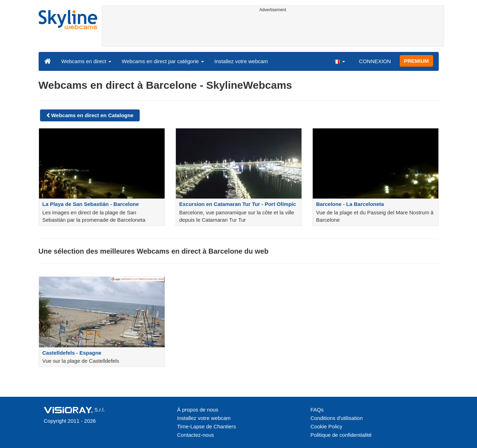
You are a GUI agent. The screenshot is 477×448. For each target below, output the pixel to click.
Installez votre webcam (241, 61)
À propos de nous (198, 410)
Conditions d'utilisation (337, 418)
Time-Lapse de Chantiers (207, 426)
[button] (339, 61)
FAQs (317, 410)
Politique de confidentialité (341, 435)
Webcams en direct (86, 61)
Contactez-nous (196, 435)
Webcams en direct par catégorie (163, 61)
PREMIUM (416, 61)
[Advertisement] (273, 31)
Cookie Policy (327, 426)
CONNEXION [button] (375, 61)
